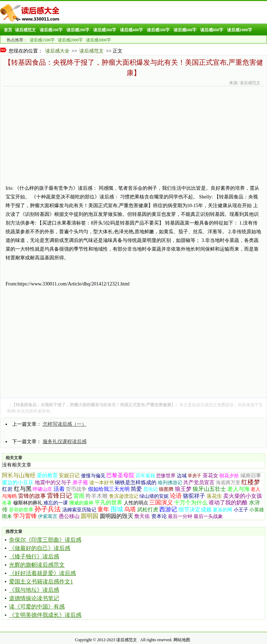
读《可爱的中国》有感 (37, 607)
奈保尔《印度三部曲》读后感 (45, 540)
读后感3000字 (98, 40)
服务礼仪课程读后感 (65, 442)
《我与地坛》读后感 (34, 590)
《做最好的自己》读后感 (40, 548)
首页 (8, 30)
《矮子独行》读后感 (34, 556)
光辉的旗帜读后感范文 (37, 565)
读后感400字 (131, 30)
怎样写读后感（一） (65, 424)
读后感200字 (78, 30)
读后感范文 (25, 30)
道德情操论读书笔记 (34, 598)
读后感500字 (158, 30)
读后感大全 (57, 51)
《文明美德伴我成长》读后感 (45, 615)
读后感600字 (185, 30)
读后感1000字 (240, 30)
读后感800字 (212, 30)
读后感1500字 (42, 40)
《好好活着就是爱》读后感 (42, 573)
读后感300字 (105, 30)
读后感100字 (51, 30)
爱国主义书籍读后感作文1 (41, 582)
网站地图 (182, 640)
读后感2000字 (70, 40)
